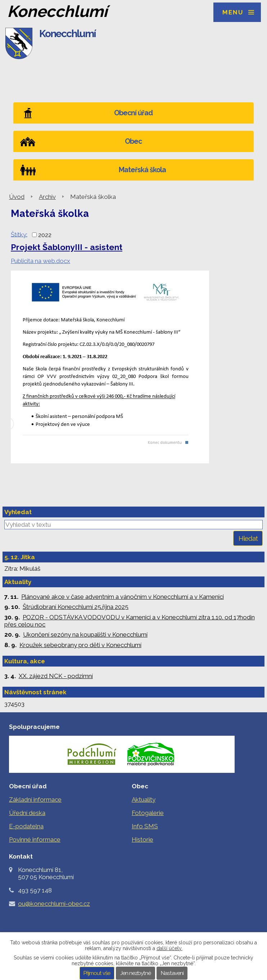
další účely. (169, 948)
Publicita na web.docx (40, 261)
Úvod (17, 197)
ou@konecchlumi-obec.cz (54, 904)
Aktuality (144, 799)
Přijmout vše (97, 973)
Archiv (47, 197)
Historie (142, 839)
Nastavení (172, 973)
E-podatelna (26, 826)
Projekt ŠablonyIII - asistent (67, 247)
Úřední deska (27, 813)
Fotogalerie (148, 813)
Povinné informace (35, 839)
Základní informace (35, 799)
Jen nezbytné (135, 973)
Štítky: (19, 234)
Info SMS (145, 826)
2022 (45, 235)
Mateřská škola (142, 170)
